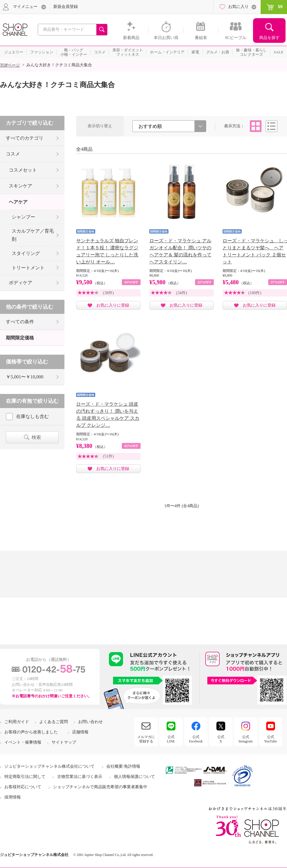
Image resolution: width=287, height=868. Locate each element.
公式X (221, 739)
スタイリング (26, 253)
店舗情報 (80, 732)
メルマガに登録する (146, 739)
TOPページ (10, 65)
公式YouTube (271, 739)
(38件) (108, 293)
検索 (36, 437)
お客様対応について (23, 787)
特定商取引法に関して (25, 777)
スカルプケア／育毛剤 (33, 235)
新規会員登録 (66, 7)
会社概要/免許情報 (123, 766)
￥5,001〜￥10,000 (25, 377)
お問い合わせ (90, 722)
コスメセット (23, 170)
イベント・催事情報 (23, 742)
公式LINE (171, 739)
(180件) (255, 293)
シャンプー (23, 217)
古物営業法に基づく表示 (80, 777)
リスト (271, 126)
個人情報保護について (134, 777)
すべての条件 (20, 322)
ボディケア (20, 283)
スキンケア (20, 186)
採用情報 (13, 797)
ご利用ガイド (17, 722)
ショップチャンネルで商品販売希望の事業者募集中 (100, 787)
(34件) (181, 293)
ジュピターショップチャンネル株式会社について (49, 766)
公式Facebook (196, 739)
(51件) (108, 456)
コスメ (13, 154)
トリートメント (28, 268)
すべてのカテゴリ (25, 138)
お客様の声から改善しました (31, 732)
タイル (256, 126)
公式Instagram (246, 739)
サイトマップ (64, 742)
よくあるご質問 (54, 722)
